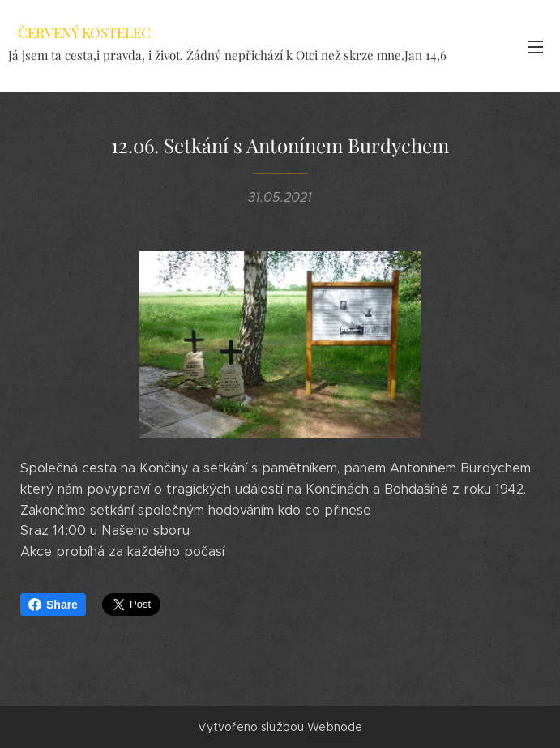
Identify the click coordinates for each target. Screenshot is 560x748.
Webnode (335, 727)
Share (53, 605)
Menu (536, 47)
